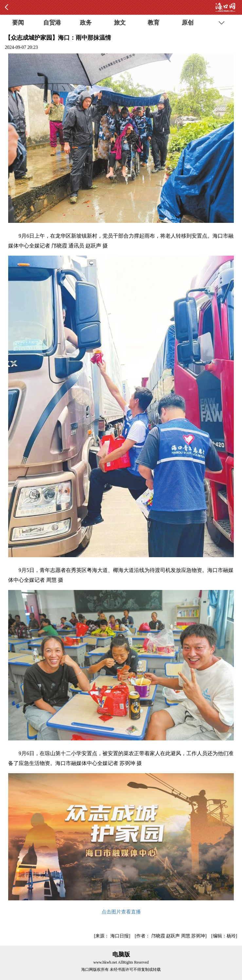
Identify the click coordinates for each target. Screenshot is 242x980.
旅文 (120, 23)
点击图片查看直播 (121, 912)
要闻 (18, 23)
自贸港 (52, 23)
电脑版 (121, 954)
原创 (188, 23)
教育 (154, 23)
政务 (86, 23)
